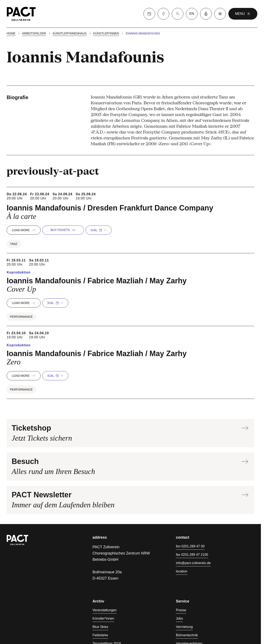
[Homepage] (21, 14)
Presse (181, 610)
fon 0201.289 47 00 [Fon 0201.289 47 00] (190, 546)
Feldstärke (100, 635)
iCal (99, 230)
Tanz (14, 244)
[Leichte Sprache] (206, 14)
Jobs (179, 618)
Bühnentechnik (187, 635)
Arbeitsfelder (34, 33)
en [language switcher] (192, 14)
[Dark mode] (220, 14)
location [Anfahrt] (182, 571)
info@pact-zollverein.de (193, 563)
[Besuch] (163, 14)
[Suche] (178, 14)
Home (11, 33)
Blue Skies (100, 627)
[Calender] (149, 14)
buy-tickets (63, 230)
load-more (24, 230)
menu (243, 14)
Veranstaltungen (105, 610)
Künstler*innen (106, 33)
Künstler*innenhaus (70, 33)
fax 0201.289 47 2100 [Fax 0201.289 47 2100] (192, 555)
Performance (21, 317)
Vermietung (184, 627)
